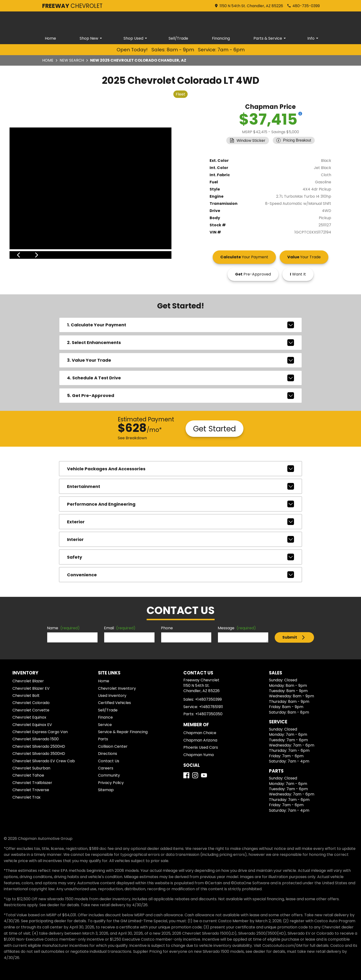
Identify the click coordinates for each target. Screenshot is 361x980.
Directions (108, 754)
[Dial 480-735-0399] (303, 6)
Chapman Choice (200, 733)
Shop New (92, 38)
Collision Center (113, 746)
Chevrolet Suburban (31, 768)
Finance (105, 717)
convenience (180, 575)
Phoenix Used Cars (201, 747)
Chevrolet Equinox (29, 717)
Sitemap (106, 790)
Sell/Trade (178, 38)
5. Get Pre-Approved (180, 396)
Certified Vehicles (114, 703)
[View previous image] (18, 255)
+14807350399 (208, 699)
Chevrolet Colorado (31, 703)
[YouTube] (204, 775)
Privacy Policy (111, 783)
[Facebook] (186, 775)
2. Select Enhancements (180, 343)
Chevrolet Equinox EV (32, 725)
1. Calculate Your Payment (180, 325)
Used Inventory (112, 696)
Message (237, 628)
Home (50, 38)
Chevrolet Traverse (31, 790)
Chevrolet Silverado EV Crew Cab (44, 761)
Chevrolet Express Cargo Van (40, 732)
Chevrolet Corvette (31, 710)
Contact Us (109, 761)
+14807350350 (209, 714)
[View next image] (162, 255)
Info (314, 38)
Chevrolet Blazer (28, 681)
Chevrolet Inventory (117, 688)
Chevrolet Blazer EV (31, 688)
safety (180, 557)
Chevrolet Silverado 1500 (36, 739)
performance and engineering (180, 504)
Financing (221, 38)
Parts (103, 739)
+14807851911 (211, 707)
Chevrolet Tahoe (28, 775)
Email (120, 628)
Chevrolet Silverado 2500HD (39, 746)
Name (63, 628)
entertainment (180, 486)
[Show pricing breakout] (300, 114)
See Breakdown (132, 438)
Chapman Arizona (200, 740)
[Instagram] (195, 775)
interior (180, 539)
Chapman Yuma (199, 755)
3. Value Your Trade (180, 360)
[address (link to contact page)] (249, 6)
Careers (106, 768)
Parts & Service (270, 38)
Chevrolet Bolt (26, 696)
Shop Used (136, 38)
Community (109, 775)
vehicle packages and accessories (180, 469)
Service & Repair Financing (123, 732)
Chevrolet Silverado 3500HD (39, 754)
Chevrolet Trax (26, 797)
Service (105, 725)
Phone (167, 628)
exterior (180, 522)
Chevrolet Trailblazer (32, 783)
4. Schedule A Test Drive (180, 378)
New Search (72, 60)
